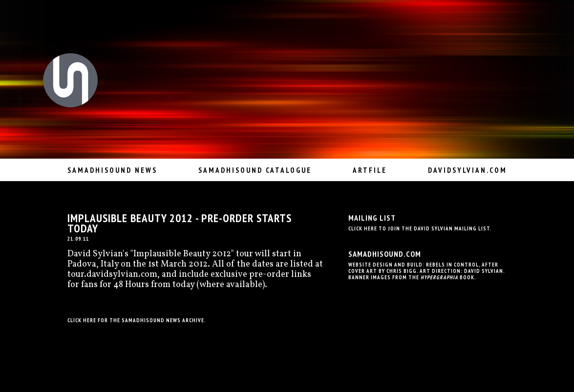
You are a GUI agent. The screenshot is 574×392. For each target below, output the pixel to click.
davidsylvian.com (468, 170)
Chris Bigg (402, 271)
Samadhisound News (112, 170)
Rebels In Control (452, 265)
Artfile (370, 170)
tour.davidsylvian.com (112, 275)
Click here (82, 320)
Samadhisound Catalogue (255, 170)
